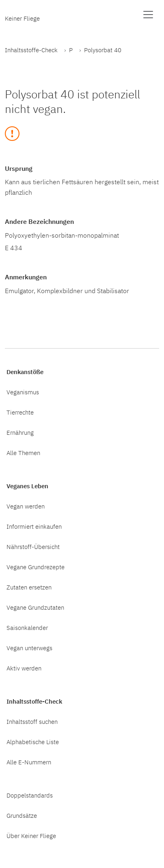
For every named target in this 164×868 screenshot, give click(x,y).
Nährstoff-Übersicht (33, 547)
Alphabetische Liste (33, 742)
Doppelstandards (30, 795)
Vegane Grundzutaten (35, 607)
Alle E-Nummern (29, 762)
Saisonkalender (27, 628)
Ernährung (20, 432)
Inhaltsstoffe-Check (31, 50)
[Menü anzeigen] (148, 15)
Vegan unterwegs (29, 648)
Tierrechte (20, 412)
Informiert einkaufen (34, 526)
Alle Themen (23, 453)
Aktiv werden (24, 668)
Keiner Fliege (22, 18)
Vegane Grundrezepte (36, 567)
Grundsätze (22, 815)
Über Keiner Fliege (31, 836)
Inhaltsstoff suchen (32, 721)
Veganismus (23, 392)
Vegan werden (26, 506)
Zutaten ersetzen (29, 587)
